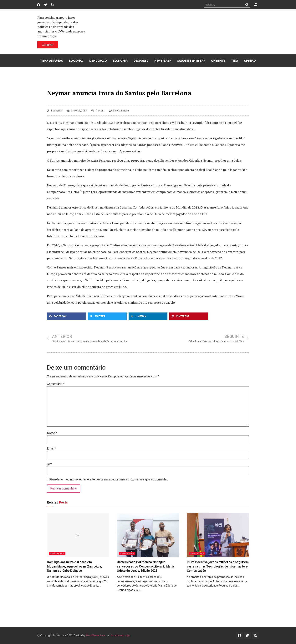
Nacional (76, 61)
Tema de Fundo (52, 61)
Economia (120, 61)
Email (52, 449)
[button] (66, 316)
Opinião (250, 61)
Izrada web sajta (121, 635)
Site (50, 464)
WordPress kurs (96, 635)
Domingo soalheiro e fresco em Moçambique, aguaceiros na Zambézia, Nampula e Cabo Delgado (74, 566)
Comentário (56, 384)
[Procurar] (247, 5)
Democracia (98, 61)
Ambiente (218, 61)
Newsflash (163, 61)
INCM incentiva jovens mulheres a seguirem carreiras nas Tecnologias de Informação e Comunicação (218, 566)
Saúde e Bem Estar (191, 61)
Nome (52, 433)
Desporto (141, 61)
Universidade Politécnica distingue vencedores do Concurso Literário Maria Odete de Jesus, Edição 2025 (145, 566)
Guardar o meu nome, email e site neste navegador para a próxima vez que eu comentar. (109, 479)
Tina (235, 61)
